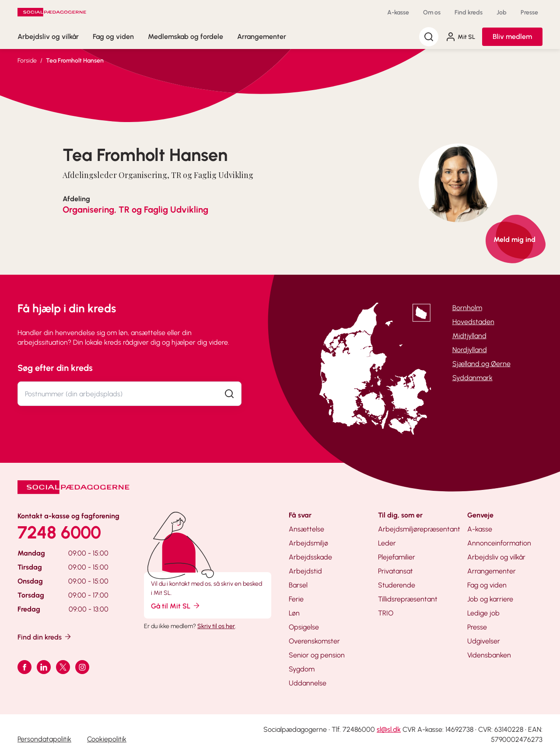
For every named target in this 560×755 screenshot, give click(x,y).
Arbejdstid (305, 571)
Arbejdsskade (310, 557)
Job (502, 12)
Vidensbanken (489, 655)
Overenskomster (314, 641)
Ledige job (483, 613)
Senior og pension (317, 655)
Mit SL (460, 37)
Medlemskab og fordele (185, 37)
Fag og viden (113, 37)
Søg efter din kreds (55, 368)
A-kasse (398, 12)
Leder (387, 543)
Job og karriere (490, 599)
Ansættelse (306, 529)
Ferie (296, 599)
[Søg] (429, 37)
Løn (294, 613)
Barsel (298, 585)
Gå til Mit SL (176, 606)
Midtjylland (469, 336)
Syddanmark (472, 378)
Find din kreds (45, 637)
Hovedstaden (473, 322)
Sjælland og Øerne (481, 364)
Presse (529, 12)
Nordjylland (470, 350)
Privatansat (395, 571)
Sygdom (302, 669)
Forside (27, 61)
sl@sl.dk (389, 729)
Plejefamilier (397, 557)
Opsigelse (304, 627)
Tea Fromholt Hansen (75, 61)
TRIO (386, 613)
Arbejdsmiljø (308, 543)
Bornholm (467, 308)
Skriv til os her (216, 626)
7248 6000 (59, 532)
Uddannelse (308, 683)
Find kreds (469, 12)
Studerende (397, 585)
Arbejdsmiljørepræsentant (419, 529)
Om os (432, 12)
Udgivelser (484, 641)
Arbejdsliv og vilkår (48, 37)
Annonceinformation (499, 543)
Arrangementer (262, 37)
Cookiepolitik (107, 739)
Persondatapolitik (44, 739)
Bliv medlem (512, 37)
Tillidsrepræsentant (408, 599)
